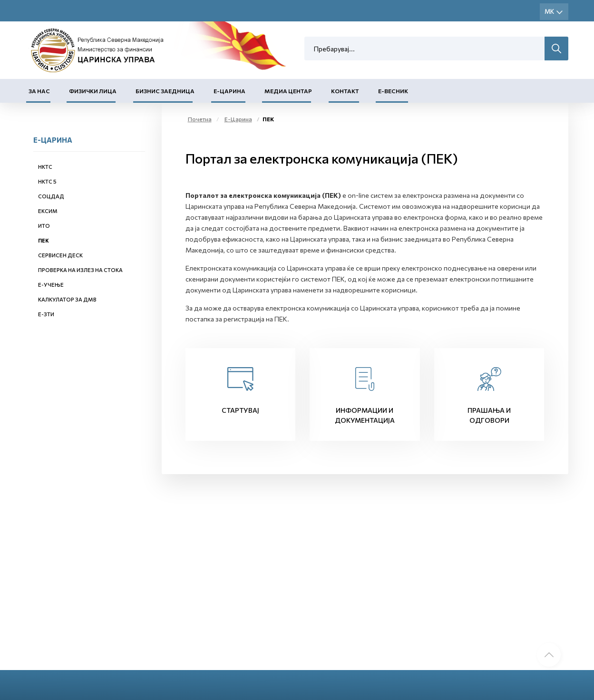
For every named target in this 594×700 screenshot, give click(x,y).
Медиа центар (288, 91)
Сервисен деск (60, 255)
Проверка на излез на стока (80, 270)
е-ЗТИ (46, 314)
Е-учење (51, 285)
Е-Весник (393, 91)
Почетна (200, 119)
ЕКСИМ (48, 211)
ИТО (44, 226)
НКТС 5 (47, 181)
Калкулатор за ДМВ (67, 299)
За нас (39, 91)
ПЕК (44, 240)
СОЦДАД (51, 196)
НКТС (45, 167)
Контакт (345, 91)
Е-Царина (229, 91)
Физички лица (93, 91)
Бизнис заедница (165, 91)
